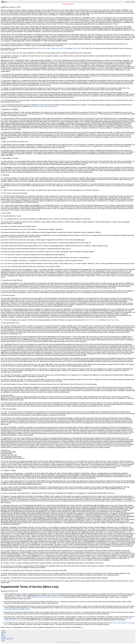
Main (3, 631)
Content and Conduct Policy (59, 48)
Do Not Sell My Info (7, 639)
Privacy (3, 637)
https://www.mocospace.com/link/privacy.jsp (43, 106)
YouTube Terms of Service (92, 320)
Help (3, 634)
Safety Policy (77, 48)
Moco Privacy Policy (20, 597)
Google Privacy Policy (112, 320)
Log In (133, 2)
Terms (3, 636)
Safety (3, 640)
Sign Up (128, 2)
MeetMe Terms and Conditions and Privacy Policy (47, 597)
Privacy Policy (42, 48)
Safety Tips (71, 146)
